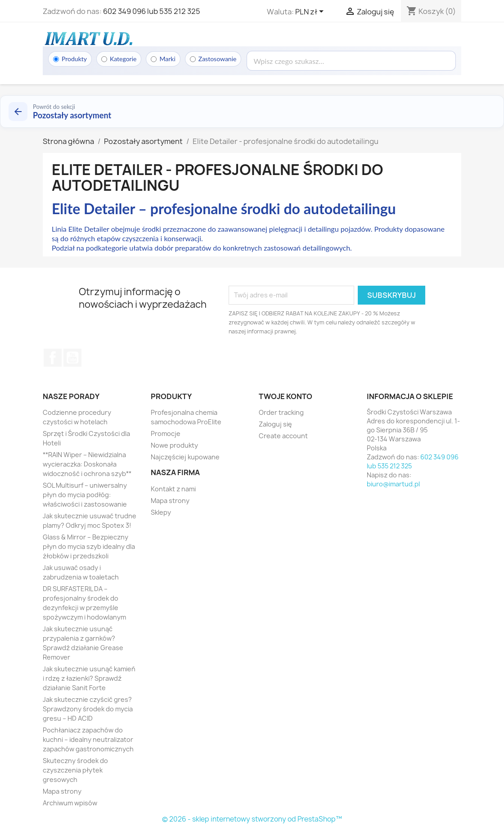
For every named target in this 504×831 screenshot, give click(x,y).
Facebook (53, 358)
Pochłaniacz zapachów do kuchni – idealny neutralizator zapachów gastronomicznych (88, 739)
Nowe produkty (174, 445)
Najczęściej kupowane (185, 457)
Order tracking (281, 412)
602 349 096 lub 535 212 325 (152, 11)
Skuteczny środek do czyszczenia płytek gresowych (75, 770)
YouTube (72, 358)
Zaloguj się (275, 424)
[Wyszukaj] (351, 61)
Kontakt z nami (173, 489)
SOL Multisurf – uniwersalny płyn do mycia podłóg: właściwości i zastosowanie (85, 495)
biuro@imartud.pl (393, 484)
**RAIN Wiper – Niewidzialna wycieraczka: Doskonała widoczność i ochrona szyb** (87, 464)
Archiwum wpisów (70, 803)
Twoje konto (286, 396)
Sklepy (161, 512)
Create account (283, 436)
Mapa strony (62, 791)
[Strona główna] (88, 38)
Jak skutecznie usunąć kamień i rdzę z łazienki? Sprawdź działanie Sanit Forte (89, 678)
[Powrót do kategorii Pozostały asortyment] (252, 112)
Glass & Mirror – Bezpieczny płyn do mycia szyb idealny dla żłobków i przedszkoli (89, 546)
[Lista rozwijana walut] (311, 12)
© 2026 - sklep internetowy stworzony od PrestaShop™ (252, 819)
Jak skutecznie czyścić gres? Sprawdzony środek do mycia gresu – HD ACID (88, 709)
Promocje (166, 433)
